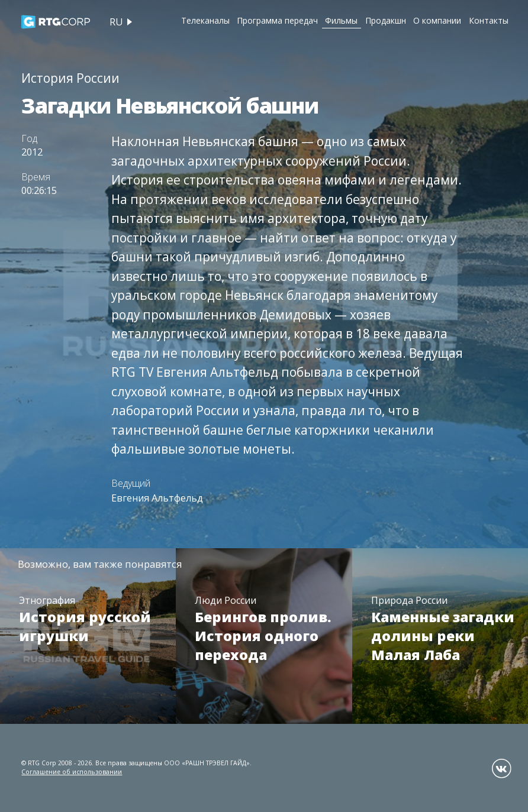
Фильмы (341, 20)
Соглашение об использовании (72, 772)
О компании (437, 20)
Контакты (489, 20)
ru (116, 22)
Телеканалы (205, 20)
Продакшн (386, 20)
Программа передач (277, 20)
